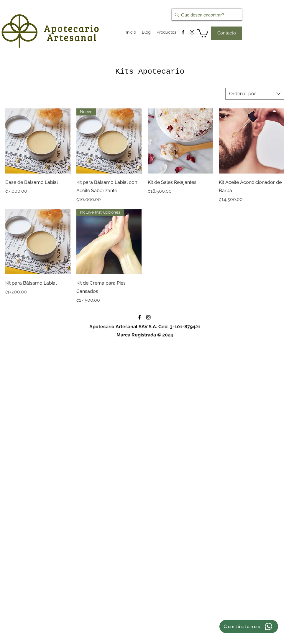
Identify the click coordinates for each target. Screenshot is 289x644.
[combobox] (255, 94)
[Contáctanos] (249, 626)
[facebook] (183, 32)
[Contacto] (226, 33)
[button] (203, 33)
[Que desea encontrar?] (205, 15)
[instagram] (192, 32)
